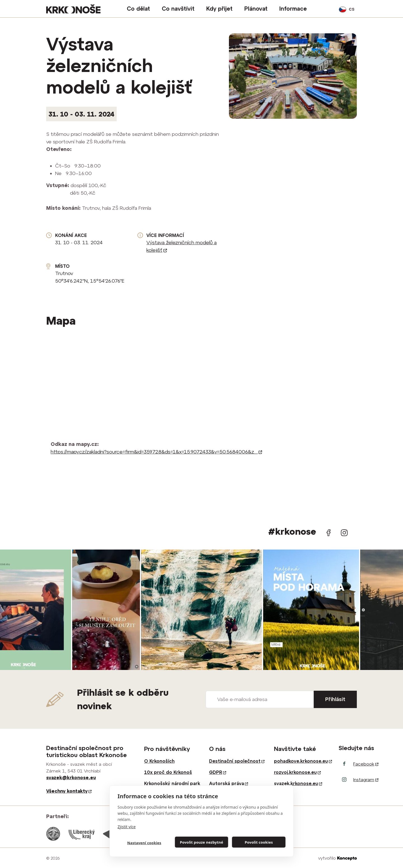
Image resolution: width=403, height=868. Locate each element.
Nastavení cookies (144, 843)
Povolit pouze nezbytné (202, 842)
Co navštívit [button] (178, 9)
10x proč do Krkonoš (168, 772)
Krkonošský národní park (172, 783)
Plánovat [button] (256, 9)
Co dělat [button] (138, 9)
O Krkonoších (159, 761)
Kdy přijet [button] (219, 9)
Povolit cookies (259, 842)
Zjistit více (127, 827)
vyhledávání (331, 9)
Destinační (237, 761)
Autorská (229, 783)
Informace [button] (293, 9)
